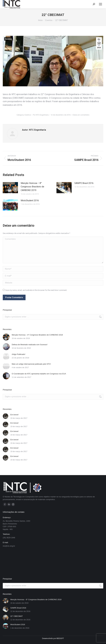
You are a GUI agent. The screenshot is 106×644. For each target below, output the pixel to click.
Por (41, 115)
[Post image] (10, 188)
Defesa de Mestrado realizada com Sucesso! (30, 345)
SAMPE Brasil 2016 (84, 183)
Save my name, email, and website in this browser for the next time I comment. (36, 290)
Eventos (9, 39)
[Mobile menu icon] (100, 4)
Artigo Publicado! (18, 354)
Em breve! (14, 415)
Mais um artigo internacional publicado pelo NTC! (31, 364)
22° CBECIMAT (16, 616)
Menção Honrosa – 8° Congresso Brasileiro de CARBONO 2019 (32, 187)
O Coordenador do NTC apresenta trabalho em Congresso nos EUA (39, 374)
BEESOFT (60, 638)
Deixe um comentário (81, 115)
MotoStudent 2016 (30, 200)
